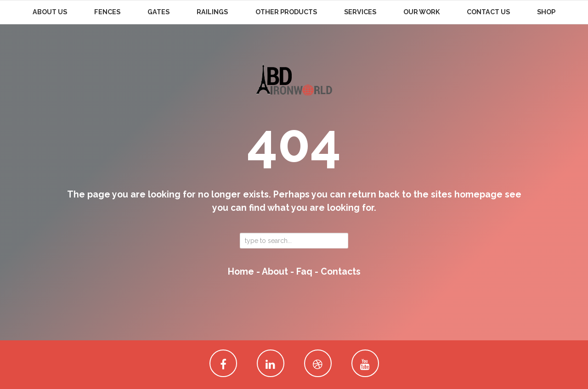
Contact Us (488, 12)
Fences (107, 12)
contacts (341, 272)
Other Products (286, 12)
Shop (546, 12)
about (275, 272)
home (241, 272)
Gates (158, 12)
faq (304, 272)
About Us (50, 12)
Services (360, 12)
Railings (212, 12)
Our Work (421, 12)
